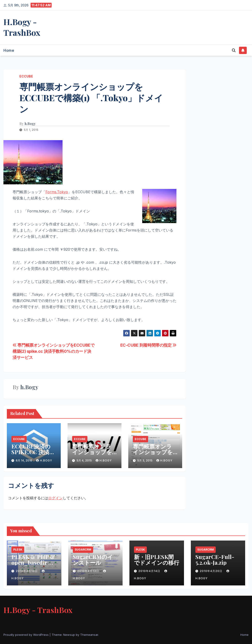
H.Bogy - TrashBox (22, 27)
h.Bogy (30, 124)
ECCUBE (26, 76)
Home (9, 50)
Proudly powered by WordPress (26, 635)
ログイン (55, 498)
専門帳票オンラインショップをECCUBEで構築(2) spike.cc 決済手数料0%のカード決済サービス (54, 351)
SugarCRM (83, 550)
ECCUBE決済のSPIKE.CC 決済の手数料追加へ (33, 452)
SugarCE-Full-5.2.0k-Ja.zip (215, 560)
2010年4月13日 (89, 571)
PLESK (18, 550)
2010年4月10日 (27, 571)
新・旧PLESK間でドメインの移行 (157, 560)
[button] (234, 50)
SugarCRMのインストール (93, 560)
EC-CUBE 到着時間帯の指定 (148, 345)
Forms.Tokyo (57, 192)
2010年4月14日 (150, 571)
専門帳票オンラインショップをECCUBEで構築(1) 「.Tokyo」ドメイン (91, 98)
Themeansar (89, 635)
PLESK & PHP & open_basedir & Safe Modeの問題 (33, 562)
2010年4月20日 (211, 571)
